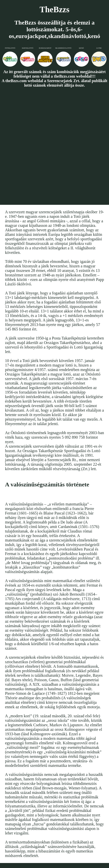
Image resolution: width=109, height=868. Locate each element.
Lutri (99, 48)
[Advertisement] (54, 146)
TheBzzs (54, 10)
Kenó (81, 48)
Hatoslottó (28, 48)
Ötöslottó (10, 48)
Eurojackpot (45, 48)
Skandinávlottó (63, 48)
